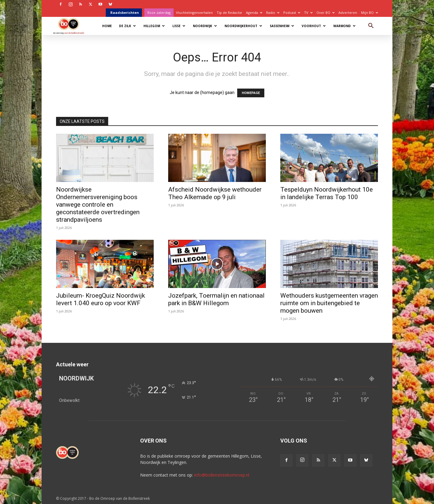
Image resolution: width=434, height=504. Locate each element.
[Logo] (72, 26)
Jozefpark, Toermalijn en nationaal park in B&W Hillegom (216, 299)
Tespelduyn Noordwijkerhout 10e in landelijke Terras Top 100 (327, 193)
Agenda (254, 13)
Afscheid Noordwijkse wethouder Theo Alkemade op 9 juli (215, 193)
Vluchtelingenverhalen (194, 13)
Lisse (179, 26)
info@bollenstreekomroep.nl (222, 475)
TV (308, 13)
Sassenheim (282, 26)
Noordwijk (205, 26)
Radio (273, 13)
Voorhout (314, 26)
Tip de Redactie (229, 13)
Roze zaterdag (159, 13)
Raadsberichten (125, 13)
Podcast (292, 13)
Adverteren (348, 13)
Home (107, 26)
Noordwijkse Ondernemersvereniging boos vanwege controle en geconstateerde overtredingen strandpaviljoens (98, 205)
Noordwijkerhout (243, 26)
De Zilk (127, 26)
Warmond (344, 26)
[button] (371, 26)
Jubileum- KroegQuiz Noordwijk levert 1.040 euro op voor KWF (101, 299)
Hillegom (154, 26)
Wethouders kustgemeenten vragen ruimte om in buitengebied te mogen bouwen (329, 303)
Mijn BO (370, 13)
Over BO (325, 13)
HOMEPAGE (251, 93)
